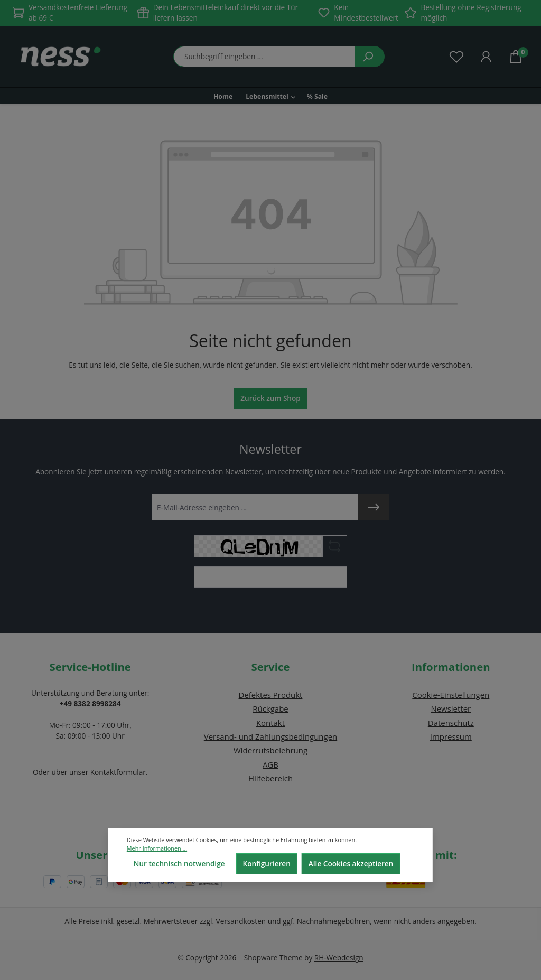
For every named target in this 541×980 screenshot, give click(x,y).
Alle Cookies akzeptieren (351, 864)
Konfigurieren (267, 864)
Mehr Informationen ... (157, 848)
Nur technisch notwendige (179, 864)
